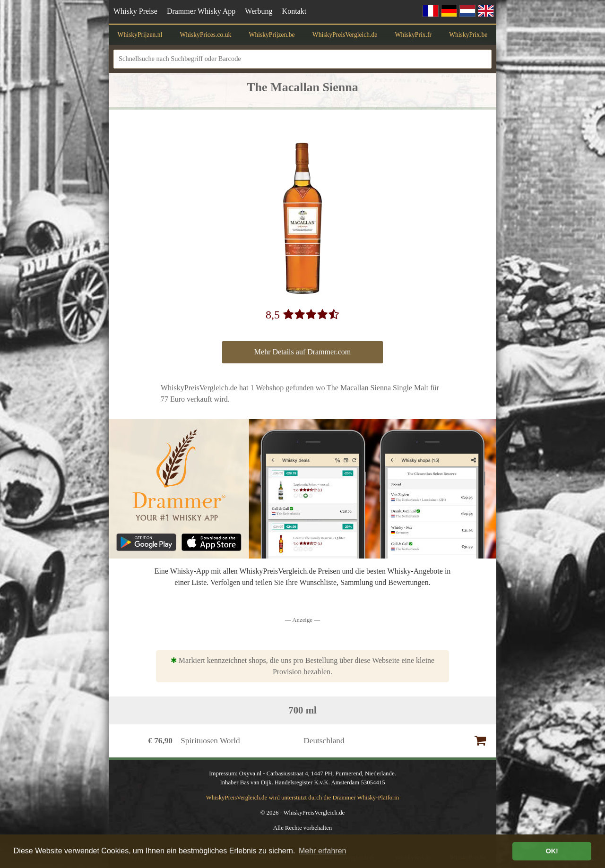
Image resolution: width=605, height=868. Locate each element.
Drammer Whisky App (201, 11)
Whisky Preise (135, 11)
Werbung (259, 11)
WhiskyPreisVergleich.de (345, 35)
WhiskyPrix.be (468, 35)
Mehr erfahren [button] (323, 851)
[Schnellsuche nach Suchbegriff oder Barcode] (302, 59)
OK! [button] (552, 851)
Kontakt (294, 11)
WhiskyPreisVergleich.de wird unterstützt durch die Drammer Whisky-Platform (303, 798)
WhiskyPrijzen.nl (140, 35)
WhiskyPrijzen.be (272, 35)
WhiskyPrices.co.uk (206, 35)
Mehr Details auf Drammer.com (302, 352)
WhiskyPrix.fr (413, 35)
